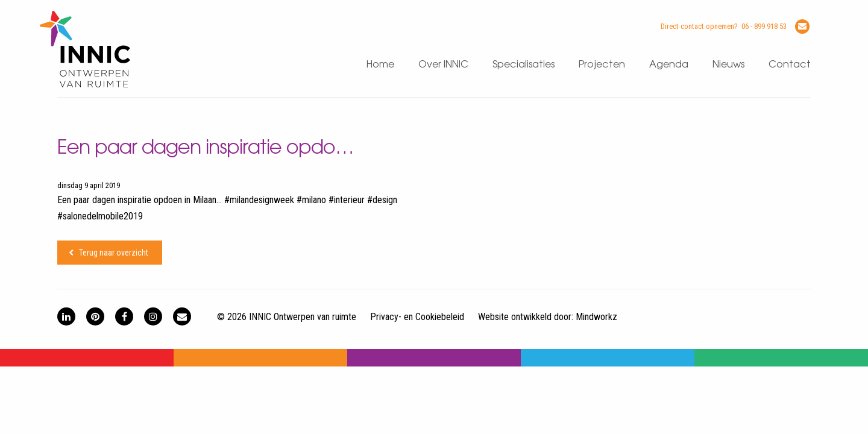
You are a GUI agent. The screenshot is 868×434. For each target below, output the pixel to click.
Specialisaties (524, 65)
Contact (790, 65)
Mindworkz (596, 317)
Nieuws (728, 65)
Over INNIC (443, 65)
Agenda (669, 65)
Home (380, 65)
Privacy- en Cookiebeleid (417, 317)
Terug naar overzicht (114, 253)
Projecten (602, 65)
